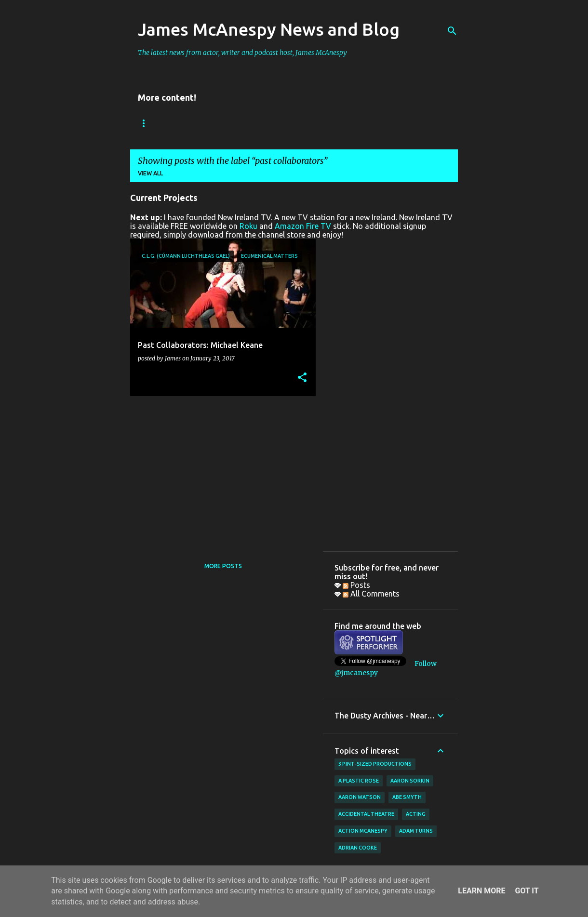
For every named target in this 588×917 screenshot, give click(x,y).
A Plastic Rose (359, 781)
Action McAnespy (363, 831)
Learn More (481, 891)
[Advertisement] (219, 471)
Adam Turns (416, 831)
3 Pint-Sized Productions (375, 764)
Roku (248, 226)
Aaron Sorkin (410, 781)
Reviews (204, 123)
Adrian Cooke (358, 848)
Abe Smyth (407, 797)
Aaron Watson (360, 797)
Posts (356, 585)
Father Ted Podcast (344, 123)
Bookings (154, 123)
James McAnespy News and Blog (269, 29)
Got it (527, 891)
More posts (223, 566)
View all (150, 173)
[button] (302, 378)
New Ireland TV (264, 123)
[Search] (452, 31)
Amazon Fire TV (303, 226)
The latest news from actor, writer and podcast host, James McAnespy (242, 53)
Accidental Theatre (366, 814)
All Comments (371, 594)
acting (416, 814)
